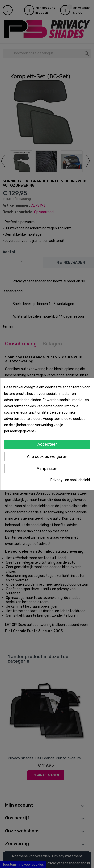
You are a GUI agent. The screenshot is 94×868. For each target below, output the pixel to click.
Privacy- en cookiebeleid (70, 480)
